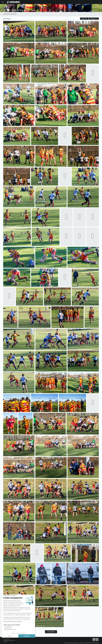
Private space (95, 11)
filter (84, 19)
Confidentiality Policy (9, 640)
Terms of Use (7, 639)
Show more (51, 632)
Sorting (94, 19)
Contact (5, 642)
